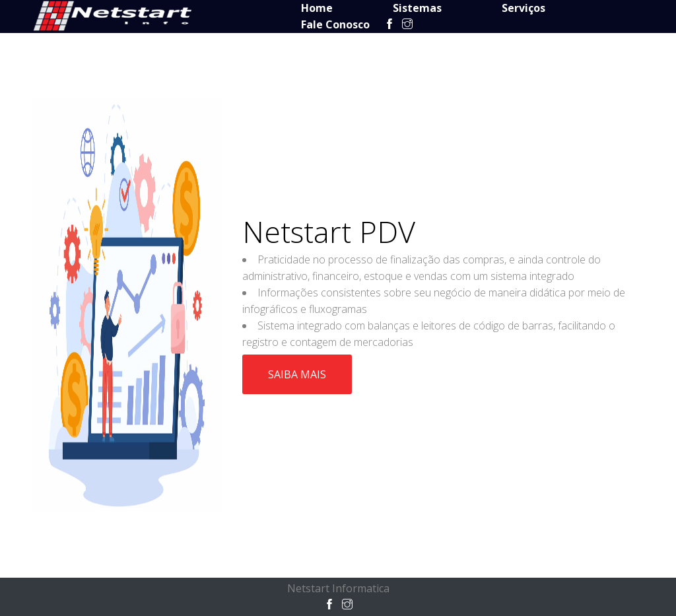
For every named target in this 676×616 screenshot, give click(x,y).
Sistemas (417, 8)
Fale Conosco (335, 24)
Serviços (524, 8)
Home (317, 8)
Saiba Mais (297, 374)
